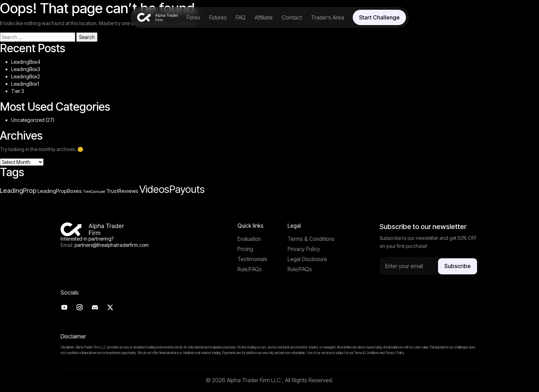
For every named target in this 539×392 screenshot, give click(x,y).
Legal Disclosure (308, 260)
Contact (292, 17)
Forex (193, 17)
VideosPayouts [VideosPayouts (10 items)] (172, 189)
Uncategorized (28, 120)
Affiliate (264, 17)
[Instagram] (81, 308)
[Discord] (97, 308)
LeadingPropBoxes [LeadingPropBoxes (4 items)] (60, 191)
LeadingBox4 (26, 62)
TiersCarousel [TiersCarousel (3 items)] (94, 192)
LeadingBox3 (26, 69)
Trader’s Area (327, 17)
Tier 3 (18, 91)
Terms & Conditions (312, 239)
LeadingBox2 (26, 76)
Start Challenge (379, 17)
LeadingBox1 (25, 84)
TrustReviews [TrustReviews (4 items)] (122, 191)
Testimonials (253, 260)
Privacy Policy (305, 250)
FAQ (241, 17)
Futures (218, 17)
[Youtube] (65, 308)
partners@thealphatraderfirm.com (112, 245)
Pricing (246, 250)
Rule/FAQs (250, 271)
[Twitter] (113, 308)
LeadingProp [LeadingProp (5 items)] (18, 190)
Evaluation (250, 239)
